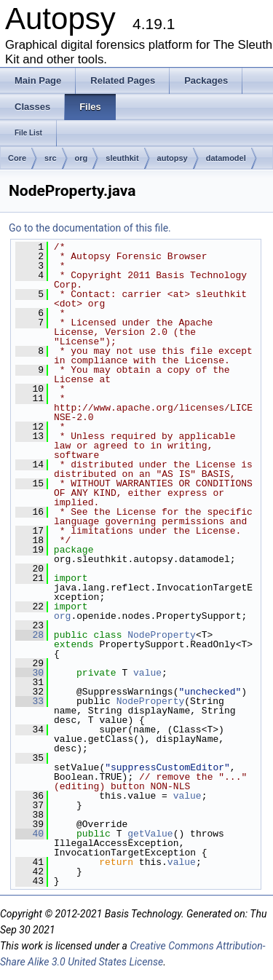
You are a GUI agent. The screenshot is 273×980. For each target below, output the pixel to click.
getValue (150, 834)
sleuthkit (122, 158)
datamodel (226, 158)
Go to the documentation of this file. (90, 228)
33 (29, 701)
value (147, 673)
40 (29, 834)
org (82, 158)
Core (17, 158)
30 (29, 673)
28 (29, 635)
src (51, 158)
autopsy (173, 158)
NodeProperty (162, 635)
